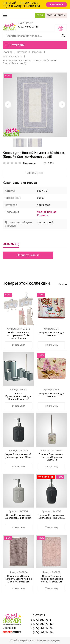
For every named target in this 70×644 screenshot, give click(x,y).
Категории (15, 45)
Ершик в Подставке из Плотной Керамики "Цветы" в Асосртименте (52, 458)
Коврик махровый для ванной (52, 334)
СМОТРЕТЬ (57, 5)
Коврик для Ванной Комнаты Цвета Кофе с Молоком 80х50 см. (18, 579)
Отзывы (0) (11, 244)
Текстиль (37, 52)
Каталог (22, 52)
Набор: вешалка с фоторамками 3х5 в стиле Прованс (18, 335)
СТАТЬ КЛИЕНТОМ (56, 15)
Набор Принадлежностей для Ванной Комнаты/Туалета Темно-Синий (18, 398)
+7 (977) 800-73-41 (28, 27)
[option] (35, 105)
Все (63, 284)
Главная (8, 52)
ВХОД (40, 15)
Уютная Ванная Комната (47, 214)
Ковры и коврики (12, 56)
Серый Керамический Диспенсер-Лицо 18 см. (18, 516)
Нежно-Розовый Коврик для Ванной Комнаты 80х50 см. (52, 579)
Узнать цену (35, 173)
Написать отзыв (28, 255)
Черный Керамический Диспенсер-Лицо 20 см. (52, 516)
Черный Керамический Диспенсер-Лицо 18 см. (18, 456)
